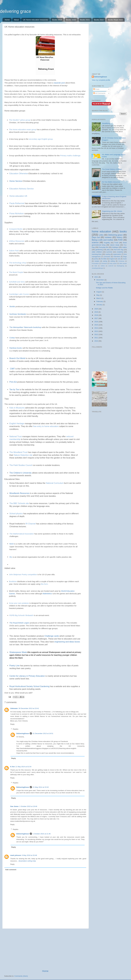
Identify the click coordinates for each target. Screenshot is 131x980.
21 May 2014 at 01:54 (23, 767)
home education (101, 231)
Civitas (12, 338)
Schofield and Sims (17, 282)
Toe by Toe (14, 389)
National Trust (16, 436)
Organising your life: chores (112, 211)
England (112, 259)
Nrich (12, 544)
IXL (11, 557)
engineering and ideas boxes (67, 642)
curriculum (107, 257)
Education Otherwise (19, 173)
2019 (96, 312)
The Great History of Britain (112, 169)
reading (108, 254)
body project (113, 263)
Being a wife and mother (103, 240)
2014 (96, 328)
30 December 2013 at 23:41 (29, 708)
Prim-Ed (13, 382)
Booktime (13, 581)
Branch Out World (17, 358)
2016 (96, 322)
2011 (96, 338)
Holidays (115, 247)
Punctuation (95, 263)
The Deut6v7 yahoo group (20, 120)
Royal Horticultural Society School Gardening (29, 686)
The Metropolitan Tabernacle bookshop (25, 327)
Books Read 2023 (115, 20)
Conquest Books (16, 229)
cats (119, 259)
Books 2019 (57, 20)
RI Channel (31, 524)
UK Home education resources (35, 20)
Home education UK (18, 196)
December (100, 280)
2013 (96, 331)
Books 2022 (99, 20)
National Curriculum (55, 483)
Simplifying (106, 123)
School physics (16, 513)
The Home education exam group (23, 129)
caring (105, 261)
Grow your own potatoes (19, 603)
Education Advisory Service (22, 189)
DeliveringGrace (23, 733)
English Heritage (17, 423)
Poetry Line (15, 666)
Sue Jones (14, 806)
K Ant (12, 767)
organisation (117, 254)
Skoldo (12, 306)
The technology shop (18, 263)
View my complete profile (101, 80)
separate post (59, 83)
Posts (96, 89)
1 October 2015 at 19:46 (28, 806)
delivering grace (16, 11)
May (98, 295)
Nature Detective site (23, 455)
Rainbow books (16, 348)
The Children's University (21, 473)
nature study (115, 245)
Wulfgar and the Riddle (104, 288)
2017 (96, 318)
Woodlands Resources (19, 493)
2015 (96, 325)
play (108, 250)
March (99, 298)
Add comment (11, 870)
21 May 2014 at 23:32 (41, 787)
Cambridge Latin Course (19, 294)
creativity (120, 252)
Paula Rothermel (17, 203)
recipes (97, 261)
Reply (12, 724)
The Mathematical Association (22, 534)
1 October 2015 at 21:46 (42, 834)
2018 (96, 315)
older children (97, 252)
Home (7, 20)
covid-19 (111, 266)
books (123, 231)
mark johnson (16, 855)
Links (101, 235)
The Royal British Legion (19, 623)
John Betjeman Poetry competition (23, 574)
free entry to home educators (46, 426)
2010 (96, 341)
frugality (107, 243)
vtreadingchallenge (97, 268)
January (100, 305)
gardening (99, 250)
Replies (16, 729)
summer (109, 252)
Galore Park (14, 251)
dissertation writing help (27, 861)
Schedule (104, 263)
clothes (103, 266)
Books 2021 (85, 20)
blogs (125, 257)
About (16, 20)
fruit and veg (119, 250)
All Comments (99, 93)
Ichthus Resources (17, 241)
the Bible (104, 259)
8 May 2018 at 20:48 (29, 855)
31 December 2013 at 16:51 (43, 733)
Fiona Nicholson (17, 213)
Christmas (121, 261)
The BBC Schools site (19, 503)
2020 (96, 309)
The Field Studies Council (21, 465)
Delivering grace (115, 235)
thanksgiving (120, 266)
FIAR (120, 240)
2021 (96, 277)
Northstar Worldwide (18, 314)
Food (116, 243)
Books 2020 (71, 20)
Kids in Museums (17, 408)
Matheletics (48, 594)
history (119, 237)
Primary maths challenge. (70, 156)
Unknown (14, 708)
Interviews (117, 257)
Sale (96, 266)
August (99, 292)
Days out (96, 237)
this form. (45, 584)
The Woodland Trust (18, 452)
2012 (96, 334)
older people (123, 263)
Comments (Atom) (21, 976)
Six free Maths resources (111, 182)
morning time (97, 254)
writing (113, 261)
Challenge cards (52, 636)
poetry (96, 259)
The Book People (16, 272)
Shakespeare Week (18, 652)
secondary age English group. (41, 139)
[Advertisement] (45, 949)
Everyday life (103, 247)
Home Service (16, 181)
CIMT (12, 369)
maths (124, 247)
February (100, 301)
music (125, 259)
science (95, 242)
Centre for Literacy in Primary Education (27, 676)
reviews (108, 237)
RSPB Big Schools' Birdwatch (21, 615)
